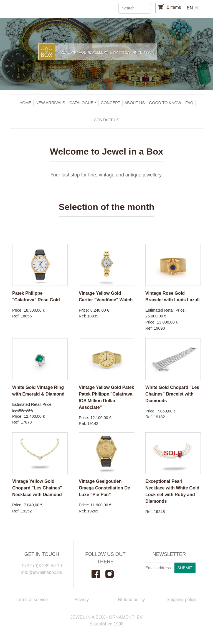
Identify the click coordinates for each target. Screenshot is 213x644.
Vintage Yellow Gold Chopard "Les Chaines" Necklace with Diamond (37, 488)
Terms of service (32, 600)
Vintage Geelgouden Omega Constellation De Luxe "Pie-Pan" (104, 488)
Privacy (82, 600)
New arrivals (50, 103)
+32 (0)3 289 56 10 (43, 566)
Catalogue (81, 103)
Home (25, 103)
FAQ (189, 103)
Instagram (112, 574)
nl (198, 8)
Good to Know (165, 103)
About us (135, 103)
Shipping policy (181, 600)
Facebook (98, 574)
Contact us (106, 120)
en (190, 8)
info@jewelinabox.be (42, 572)
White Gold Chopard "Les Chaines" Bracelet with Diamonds (172, 394)
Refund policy (132, 600)
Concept (110, 103)
